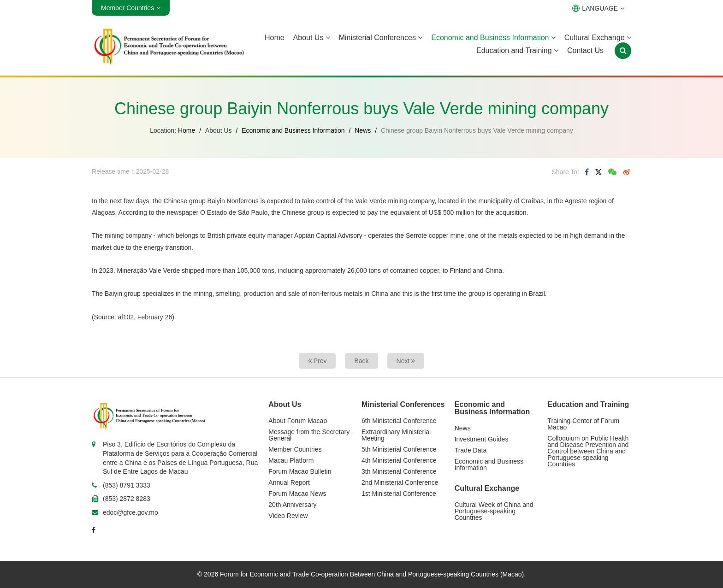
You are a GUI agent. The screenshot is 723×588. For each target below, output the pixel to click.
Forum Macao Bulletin (300, 471)
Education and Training (517, 50)
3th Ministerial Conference (399, 471)
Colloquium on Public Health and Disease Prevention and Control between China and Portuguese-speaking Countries (588, 451)
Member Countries (295, 449)
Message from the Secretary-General (310, 435)
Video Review (288, 516)
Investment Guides (482, 439)
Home (275, 38)
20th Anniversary (292, 505)
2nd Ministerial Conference (400, 482)
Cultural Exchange (598, 38)
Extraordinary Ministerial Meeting (396, 435)
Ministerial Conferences (381, 38)
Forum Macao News (297, 494)
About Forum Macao (298, 421)
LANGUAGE (598, 8)
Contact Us (585, 50)
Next (406, 361)
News (363, 130)
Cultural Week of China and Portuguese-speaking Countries (494, 511)
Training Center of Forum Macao (583, 424)
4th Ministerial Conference (399, 460)
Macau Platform (291, 460)
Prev (317, 361)
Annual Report (289, 482)
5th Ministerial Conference (399, 449)
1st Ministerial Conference (399, 494)
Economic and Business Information (493, 38)
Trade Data (471, 450)
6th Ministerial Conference (399, 421)
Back (361, 361)
